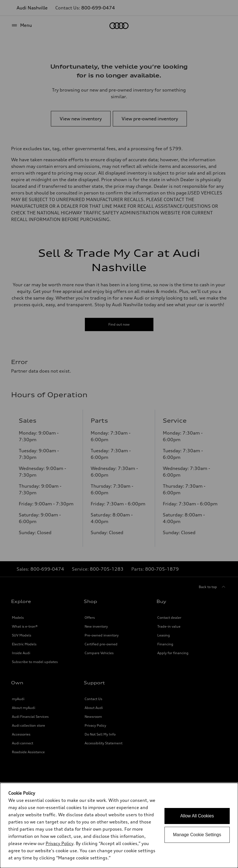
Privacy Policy (59, 843)
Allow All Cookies (197, 816)
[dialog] (119, 825)
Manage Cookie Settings (197, 835)
